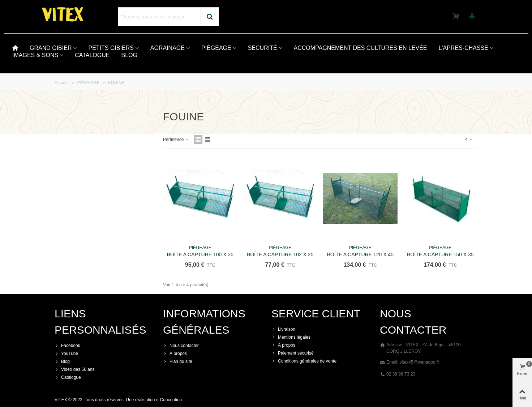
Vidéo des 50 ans (75, 369)
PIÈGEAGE (216, 48)
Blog (62, 361)
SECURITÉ (263, 48)
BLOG (129, 55)
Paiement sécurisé (293, 353)
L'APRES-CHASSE (464, 48)
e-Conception (169, 400)
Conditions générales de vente (304, 361)
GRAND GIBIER (51, 48)
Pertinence (176, 140)
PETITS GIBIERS (111, 48)
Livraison (283, 329)
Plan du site (178, 361)
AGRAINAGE (168, 48)
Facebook (67, 346)
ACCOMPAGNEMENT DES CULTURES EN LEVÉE (361, 48)
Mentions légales (291, 337)
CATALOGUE (92, 55)
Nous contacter (181, 346)
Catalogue (68, 377)
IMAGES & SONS (35, 55)
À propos (175, 354)
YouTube (66, 354)
